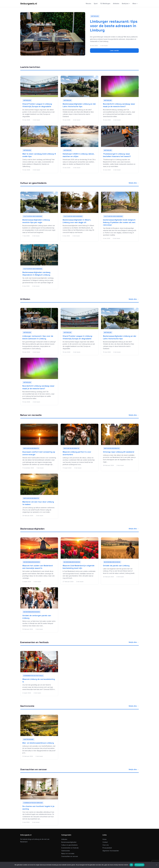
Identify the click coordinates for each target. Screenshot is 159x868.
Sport (96, 4)
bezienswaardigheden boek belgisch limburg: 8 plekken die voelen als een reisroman (119, 222)
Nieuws (88, 4)
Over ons (106, 845)
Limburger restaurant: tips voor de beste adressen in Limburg (114, 26)
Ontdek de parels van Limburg (116, 566)
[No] (156, 865)
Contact (105, 842)
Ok (131, 865)
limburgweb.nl (29, 4)
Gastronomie (27, 706)
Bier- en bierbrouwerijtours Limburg (38, 743)
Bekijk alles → (134, 183)
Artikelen (116, 4)
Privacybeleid (107, 848)
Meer (134, 4)
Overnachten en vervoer (34, 769)
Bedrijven (125, 4)
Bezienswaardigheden (32, 529)
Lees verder (114, 50)
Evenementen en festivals (34, 642)
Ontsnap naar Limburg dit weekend (119, 452)
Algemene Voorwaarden (111, 851)
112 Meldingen (105, 4)
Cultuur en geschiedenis (33, 183)
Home (104, 839)
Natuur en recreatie (31, 415)
